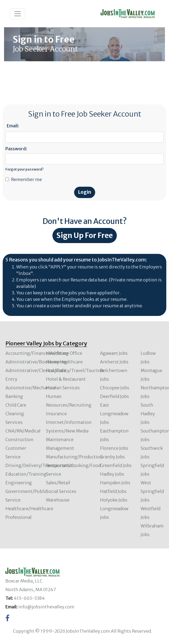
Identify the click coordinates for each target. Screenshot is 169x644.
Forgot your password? (24, 169)
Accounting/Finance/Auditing (37, 353)
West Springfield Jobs (152, 491)
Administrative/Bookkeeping (36, 362)
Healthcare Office (64, 353)
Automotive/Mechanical (31, 388)
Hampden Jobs (115, 483)
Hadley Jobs (112, 474)
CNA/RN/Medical (23, 431)
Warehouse (58, 500)
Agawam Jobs (114, 353)
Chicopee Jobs (115, 388)
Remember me (26, 179)
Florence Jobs (114, 448)
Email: (13, 126)
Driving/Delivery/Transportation (40, 465)
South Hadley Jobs (148, 414)
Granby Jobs (112, 457)
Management (60, 448)
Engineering (19, 483)
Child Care (16, 405)
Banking (14, 396)
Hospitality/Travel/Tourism (75, 370)
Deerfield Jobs (115, 396)
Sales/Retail (58, 483)
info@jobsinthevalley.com (46, 607)
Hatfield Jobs (113, 491)
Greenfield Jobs (116, 465)
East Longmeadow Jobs (114, 414)
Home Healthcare (64, 362)
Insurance (56, 414)
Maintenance (60, 439)
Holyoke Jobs (114, 500)
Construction (19, 439)
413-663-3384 (29, 598)
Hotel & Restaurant (66, 379)
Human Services (63, 388)
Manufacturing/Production (74, 457)
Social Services (61, 491)
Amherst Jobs (114, 362)
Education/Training (26, 474)
